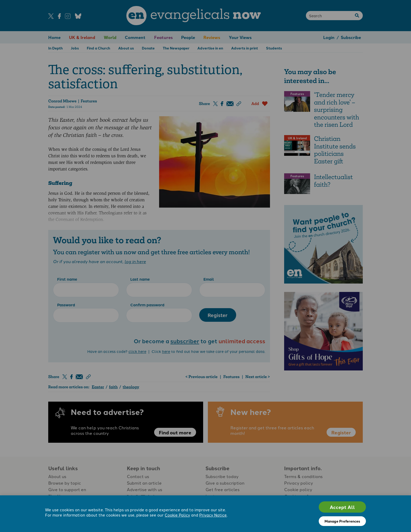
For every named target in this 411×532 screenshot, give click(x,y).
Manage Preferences (342, 521)
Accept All (342, 507)
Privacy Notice (213, 515)
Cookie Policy (177, 515)
